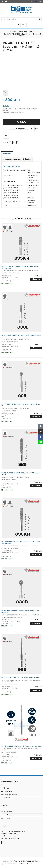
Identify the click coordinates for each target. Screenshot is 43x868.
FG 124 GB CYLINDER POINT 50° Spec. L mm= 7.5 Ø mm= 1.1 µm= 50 (21, 474)
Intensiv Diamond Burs (26, 32)
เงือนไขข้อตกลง (8, 791)
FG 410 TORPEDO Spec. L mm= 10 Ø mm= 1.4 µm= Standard (21, 746)
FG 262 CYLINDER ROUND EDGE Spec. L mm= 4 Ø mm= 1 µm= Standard (20, 267)
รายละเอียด (7, 154)
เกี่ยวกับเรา (6, 788)
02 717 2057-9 (13, 834)
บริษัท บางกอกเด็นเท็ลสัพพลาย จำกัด (25, 861)
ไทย (38, 1)
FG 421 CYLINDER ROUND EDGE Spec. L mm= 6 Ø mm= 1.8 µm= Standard (21, 543)
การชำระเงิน (7, 818)
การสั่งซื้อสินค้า (8, 815)
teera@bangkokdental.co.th (17, 832)
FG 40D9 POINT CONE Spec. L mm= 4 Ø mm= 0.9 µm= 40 (21, 678)
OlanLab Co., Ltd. (27, 864)
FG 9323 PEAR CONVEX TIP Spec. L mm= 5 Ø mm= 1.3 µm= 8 (21, 336)
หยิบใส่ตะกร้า (36, 279)
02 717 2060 (13, 836)
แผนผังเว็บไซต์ (7, 798)
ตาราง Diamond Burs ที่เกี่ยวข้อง (17, 159)
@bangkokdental (14, 838)
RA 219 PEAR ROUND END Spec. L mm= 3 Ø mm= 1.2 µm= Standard (20, 611)
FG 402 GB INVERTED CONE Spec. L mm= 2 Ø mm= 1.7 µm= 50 (21, 405)
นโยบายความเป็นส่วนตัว (10, 795)
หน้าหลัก (13, 32)
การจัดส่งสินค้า (8, 812)
